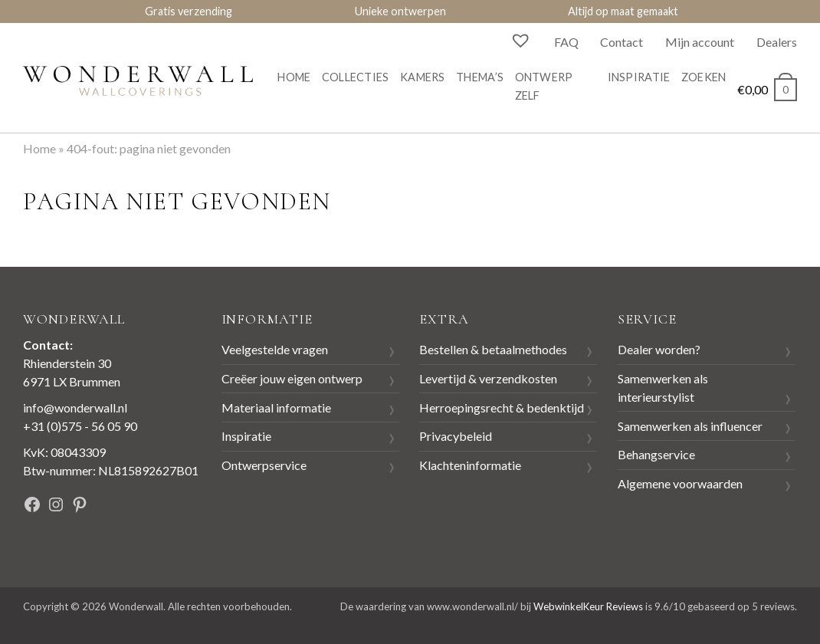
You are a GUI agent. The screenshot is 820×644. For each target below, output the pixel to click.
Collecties (356, 77)
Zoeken (704, 77)
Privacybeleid (456, 436)
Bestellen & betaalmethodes (493, 349)
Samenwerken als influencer (690, 426)
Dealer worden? (659, 349)
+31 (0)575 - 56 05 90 (80, 426)
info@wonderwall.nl (75, 407)
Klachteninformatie (470, 465)
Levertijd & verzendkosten (488, 378)
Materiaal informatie (276, 407)
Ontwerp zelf (544, 86)
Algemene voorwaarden (680, 483)
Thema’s (480, 77)
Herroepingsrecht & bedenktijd (502, 407)
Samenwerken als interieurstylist (663, 388)
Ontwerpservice (264, 465)
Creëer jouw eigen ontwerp (292, 378)
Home (294, 77)
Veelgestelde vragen (275, 349)
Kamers (423, 77)
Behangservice (656, 454)
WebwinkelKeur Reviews (588, 606)
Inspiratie (639, 77)
